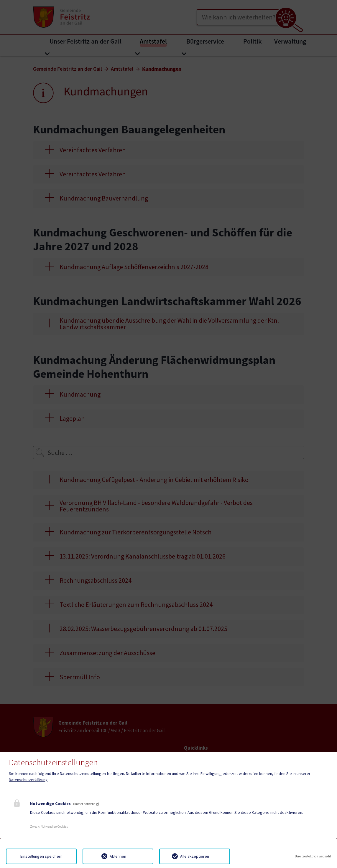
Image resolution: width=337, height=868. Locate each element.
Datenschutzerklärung (28, 780)
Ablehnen (118, 856)
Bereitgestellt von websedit (313, 856)
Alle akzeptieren (195, 856)
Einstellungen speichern (41, 856)
